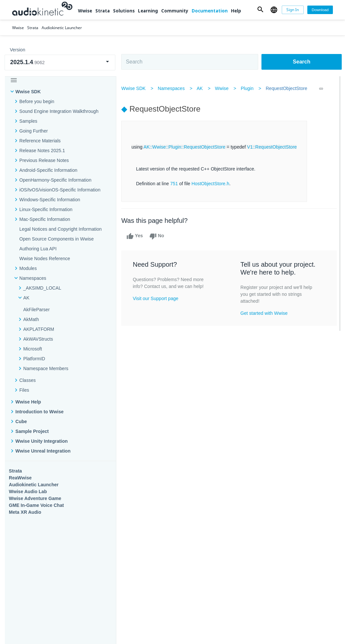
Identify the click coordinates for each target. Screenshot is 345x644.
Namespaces (174, 88)
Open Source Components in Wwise (57, 239)
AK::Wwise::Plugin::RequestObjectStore (187, 147)
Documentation (210, 11)
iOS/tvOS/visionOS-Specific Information (60, 190)
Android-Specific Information (48, 170)
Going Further (34, 131)
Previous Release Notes (44, 160)
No (160, 236)
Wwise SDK (28, 92)
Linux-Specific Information (46, 209)
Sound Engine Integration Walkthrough (59, 111)
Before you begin (37, 101)
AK (203, 88)
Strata (103, 11)
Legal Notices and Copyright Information (60, 229)
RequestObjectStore (289, 88)
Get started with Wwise (265, 313)
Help (236, 11)
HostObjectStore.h (213, 184)
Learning (148, 11)
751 (177, 184)
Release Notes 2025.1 (42, 151)
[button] (260, 10)
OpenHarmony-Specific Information (55, 180)
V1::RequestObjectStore (275, 147)
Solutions (124, 11)
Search (302, 62)
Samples (28, 121)
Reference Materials (40, 141)
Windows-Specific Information (50, 200)
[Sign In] (293, 10)
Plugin (250, 88)
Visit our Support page (158, 298)
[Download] (320, 10)
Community (175, 11)
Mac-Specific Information (45, 219)
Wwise (85, 11)
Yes (138, 236)
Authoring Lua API (38, 249)
